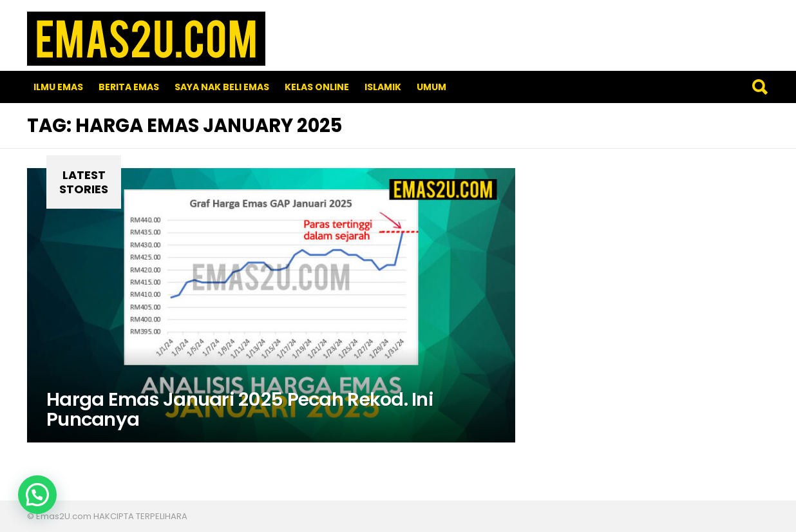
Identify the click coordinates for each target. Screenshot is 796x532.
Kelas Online (317, 87)
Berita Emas (129, 87)
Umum (431, 87)
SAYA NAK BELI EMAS (222, 87)
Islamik (383, 87)
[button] (37, 495)
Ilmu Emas (58, 87)
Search (759, 87)
